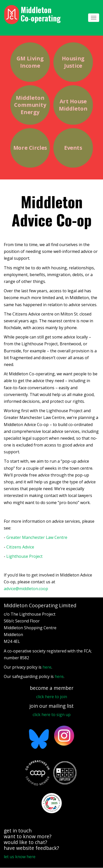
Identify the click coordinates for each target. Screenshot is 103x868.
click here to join (52, 697)
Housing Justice (73, 62)
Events (73, 148)
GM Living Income (30, 62)
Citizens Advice (20, 547)
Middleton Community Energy (30, 105)
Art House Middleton (73, 105)
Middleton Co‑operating (41, 14)
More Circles (30, 148)
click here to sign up (52, 715)
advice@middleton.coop (26, 589)
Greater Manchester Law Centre (37, 537)
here (47, 667)
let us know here (20, 857)
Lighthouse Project (24, 556)
